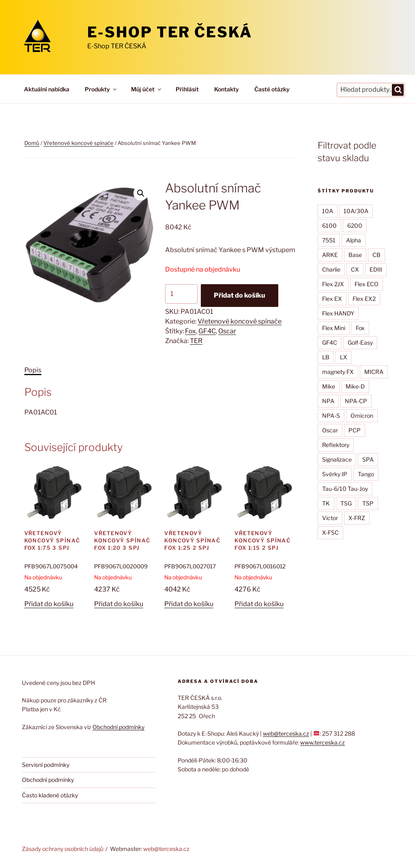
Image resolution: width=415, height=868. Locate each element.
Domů (32, 143)
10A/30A (356, 211)
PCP (355, 430)
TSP (368, 503)
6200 (355, 226)
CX (355, 269)
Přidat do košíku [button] (49, 604)
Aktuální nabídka (47, 89)
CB (376, 255)
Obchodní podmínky (118, 727)
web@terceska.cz (286, 733)
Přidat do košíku (240, 295)
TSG (346, 503)
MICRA (374, 372)
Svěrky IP (335, 474)
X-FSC (330, 532)
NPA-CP (356, 401)
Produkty (101, 89)
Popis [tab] (33, 370)
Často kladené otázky (50, 795)
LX (344, 357)
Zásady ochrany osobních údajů (63, 849)
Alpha (354, 240)
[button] (141, 193)
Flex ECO (367, 284)
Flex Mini (334, 328)
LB (326, 357)
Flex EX (332, 299)
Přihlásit (187, 89)
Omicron (362, 416)
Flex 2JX (333, 284)
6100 (329, 226)
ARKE (330, 255)
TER (196, 341)
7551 (329, 240)
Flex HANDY (338, 313)
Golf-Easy (360, 342)
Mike (329, 386)
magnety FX (338, 372)
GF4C (207, 331)
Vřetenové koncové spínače (78, 143)
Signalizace (337, 459)
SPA (368, 459)
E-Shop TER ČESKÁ (170, 32)
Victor (330, 518)
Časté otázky (272, 89)
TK (326, 503)
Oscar (227, 331)
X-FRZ (357, 518)
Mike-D (355, 386)
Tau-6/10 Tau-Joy (345, 489)
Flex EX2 (364, 299)
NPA (328, 401)
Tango (366, 474)
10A (328, 211)
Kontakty (227, 89)
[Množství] (181, 294)
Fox (190, 331)
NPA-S (331, 416)
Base (355, 255)
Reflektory (336, 445)
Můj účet (147, 89)
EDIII (376, 269)
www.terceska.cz (323, 742)
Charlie (331, 269)
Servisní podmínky (46, 765)
